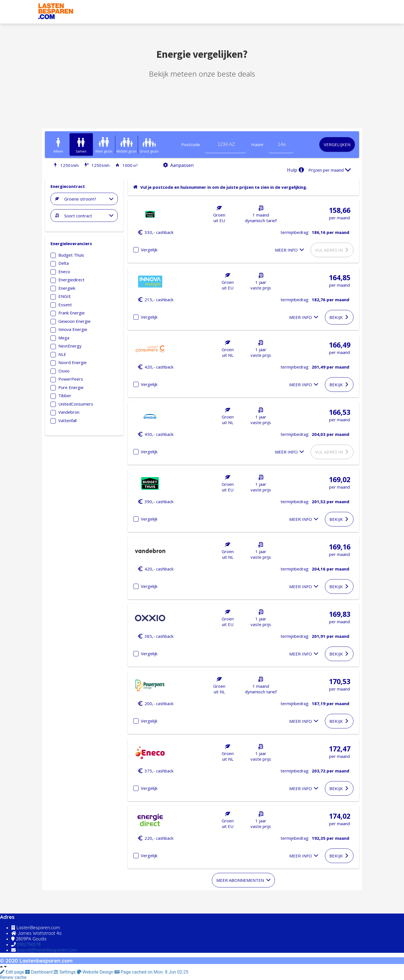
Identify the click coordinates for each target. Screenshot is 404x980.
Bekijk (339, 317)
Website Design (96, 972)
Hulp (296, 170)
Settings (65, 972)
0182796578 (29, 944)
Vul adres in (332, 250)
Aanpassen (177, 165)
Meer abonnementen (243, 880)
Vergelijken (337, 144)
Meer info (290, 250)
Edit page (13, 972)
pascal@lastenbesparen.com (47, 950)
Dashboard (39, 972)
